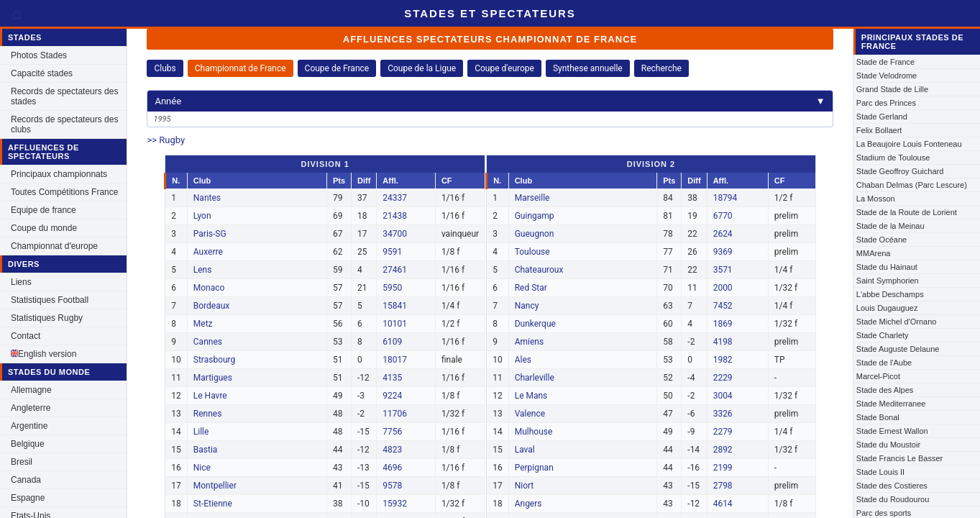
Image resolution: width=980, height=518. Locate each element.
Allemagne (31, 390)
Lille (201, 432)
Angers (528, 504)
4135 (392, 378)
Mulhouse (534, 432)
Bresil (22, 462)
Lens (203, 270)
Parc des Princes (886, 103)
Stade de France (885, 62)
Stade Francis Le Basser (899, 458)
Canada (26, 480)
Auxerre (208, 252)
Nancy (527, 306)
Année (490, 101)
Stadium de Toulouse (893, 158)
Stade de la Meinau (890, 226)
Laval (525, 450)
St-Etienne (213, 504)
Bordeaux (212, 306)
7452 (723, 306)
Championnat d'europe (54, 246)
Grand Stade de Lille (892, 89)
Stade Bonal (878, 417)
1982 (723, 360)
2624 (723, 234)
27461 (395, 270)
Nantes (207, 198)
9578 (392, 486)
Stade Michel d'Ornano (897, 322)
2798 (723, 486)
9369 (723, 252)
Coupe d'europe (504, 68)
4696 (392, 468)
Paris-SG (210, 234)
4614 (723, 504)
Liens (21, 282)
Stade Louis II (880, 472)
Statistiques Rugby (47, 318)
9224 (392, 396)
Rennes (208, 414)
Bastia (206, 450)
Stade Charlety (883, 335)
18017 (395, 360)
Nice (202, 468)
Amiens (529, 342)
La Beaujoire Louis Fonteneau (909, 144)
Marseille (532, 198)
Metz (203, 324)
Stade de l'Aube (884, 363)
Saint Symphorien (888, 281)
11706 (395, 414)
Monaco (209, 288)
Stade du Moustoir (888, 445)
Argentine (29, 426)
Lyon (202, 216)
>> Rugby (166, 140)
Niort (525, 486)
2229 (723, 378)
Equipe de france (43, 210)
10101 (395, 324)
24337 (395, 198)
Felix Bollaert (879, 130)
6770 (723, 216)
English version (43, 354)
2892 (723, 450)
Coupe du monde (44, 228)
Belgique (28, 444)
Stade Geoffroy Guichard (900, 171)
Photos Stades (39, 55)
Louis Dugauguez (887, 308)
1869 (723, 324)
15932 (395, 504)
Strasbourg (215, 360)
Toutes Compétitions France (64, 192)
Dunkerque (535, 324)
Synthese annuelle (588, 68)
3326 (723, 414)
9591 (392, 252)
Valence (530, 414)
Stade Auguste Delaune (898, 349)
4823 (392, 450)
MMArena (874, 253)
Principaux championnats (59, 174)
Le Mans (531, 396)
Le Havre (210, 396)
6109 (392, 342)
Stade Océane (881, 240)
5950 (392, 288)
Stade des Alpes (885, 390)
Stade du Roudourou (893, 499)
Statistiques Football (50, 300)
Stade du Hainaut (887, 267)
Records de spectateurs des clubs (64, 124)
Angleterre (31, 408)
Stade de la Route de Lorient (907, 212)
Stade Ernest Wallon (892, 431)
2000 (723, 288)
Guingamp (535, 216)
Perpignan (534, 468)
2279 (723, 432)
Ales (523, 360)
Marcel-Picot (878, 376)
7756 (392, 432)
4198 (723, 342)
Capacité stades (42, 73)
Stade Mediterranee (891, 404)
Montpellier (215, 486)
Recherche (661, 68)
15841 (395, 306)
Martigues (213, 378)
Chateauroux (539, 270)
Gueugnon (535, 234)
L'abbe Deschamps (890, 294)
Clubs (165, 68)
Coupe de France (337, 68)
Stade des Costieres (892, 486)
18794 (725, 198)
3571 (723, 270)
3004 (723, 396)
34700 (395, 234)
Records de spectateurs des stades (64, 96)
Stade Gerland (882, 117)
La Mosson (876, 199)
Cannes (208, 342)
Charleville (535, 378)
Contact (26, 336)
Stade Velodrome (887, 76)
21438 (395, 216)
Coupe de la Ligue (422, 68)
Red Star (531, 288)
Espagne (28, 498)
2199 (723, 468)
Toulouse (532, 252)
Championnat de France (241, 68)
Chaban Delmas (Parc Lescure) (912, 185)
